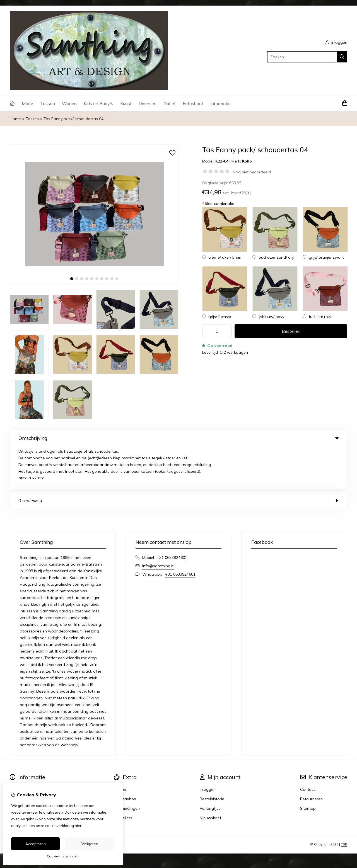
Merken (121, 747)
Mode (27, 103)
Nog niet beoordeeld (252, 172)
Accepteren (36, 844)
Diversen (148, 103)
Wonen (69, 103)
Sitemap (308, 766)
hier (78, 826)
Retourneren (311, 757)
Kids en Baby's (98, 103)
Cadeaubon (125, 757)
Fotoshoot (193, 103)
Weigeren (90, 844)
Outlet (170, 103)
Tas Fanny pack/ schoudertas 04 (73, 119)
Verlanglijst (210, 766)
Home (15, 119)
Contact (307, 747)
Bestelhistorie (212, 757)
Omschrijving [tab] (178, 438)
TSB (344, 802)
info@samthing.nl (158, 523)
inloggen (336, 42)
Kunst (126, 103)
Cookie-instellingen (63, 856)
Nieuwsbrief (210, 775)
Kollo (247, 161)
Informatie (220, 103)
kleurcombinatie (218, 203)
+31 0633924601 (172, 515)
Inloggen (208, 747)
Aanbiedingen (127, 766)
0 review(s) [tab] (178, 458)
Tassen (48, 103)
